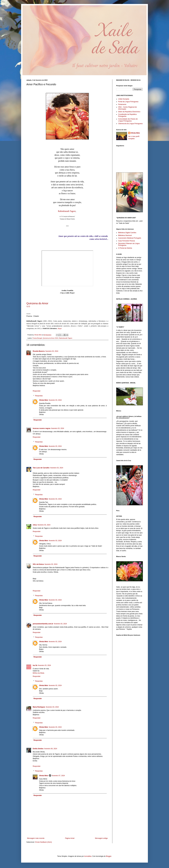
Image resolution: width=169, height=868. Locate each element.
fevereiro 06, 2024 (51, 749)
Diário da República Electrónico (129, 112)
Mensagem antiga (101, 838)
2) (29, 306)
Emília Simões (38, 749)
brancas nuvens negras (42, 428)
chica (35, 525)
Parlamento (122, 104)
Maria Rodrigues (39, 707)
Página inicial (70, 838)
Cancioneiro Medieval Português (130, 238)
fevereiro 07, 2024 (58, 776)
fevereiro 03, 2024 (52, 351)
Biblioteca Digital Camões (127, 233)
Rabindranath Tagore (67, 211)
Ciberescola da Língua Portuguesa (130, 124)
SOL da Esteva (38, 564)
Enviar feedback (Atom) (44, 842)
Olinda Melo (44, 400)
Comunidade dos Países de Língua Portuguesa (128, 120)
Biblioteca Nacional (125, 235)
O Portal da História (125, 248)
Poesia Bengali (37, 338)
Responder (37, 391)
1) (27, 306)
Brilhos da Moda (38, 673)
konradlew (88, 856)
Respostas (39, 396)
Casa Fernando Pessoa (126, 241)
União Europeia (124, 99)
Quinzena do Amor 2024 (50, 338)
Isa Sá (35, 665)
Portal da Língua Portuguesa (128, 102)
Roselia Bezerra (39, 351)
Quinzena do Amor (37, 303)
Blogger (109, 856)
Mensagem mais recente (36, 838)
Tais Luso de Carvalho (41, 468)
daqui (60, 328)
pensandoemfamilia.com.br (43, 624)
